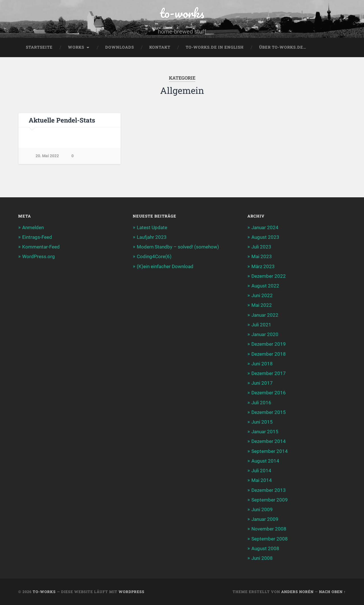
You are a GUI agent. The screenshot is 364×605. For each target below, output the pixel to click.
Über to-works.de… (283, 47)
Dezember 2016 (269, 393)
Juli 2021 (261, 325)
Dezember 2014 (269, 441)
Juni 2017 (262, 383)
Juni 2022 (262, 295)
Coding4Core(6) (154, 256)
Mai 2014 (262, 480)
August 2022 (265, 286)
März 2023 (263, 266)
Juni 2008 (262, 558)
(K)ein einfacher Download (165, 266)
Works (76, 47)
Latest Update (152, 227)
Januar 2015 (265, 432)
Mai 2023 (262, 256)
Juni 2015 (262, 422)
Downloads (120, 47)
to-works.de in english (215, 47)
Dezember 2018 (269, 354)
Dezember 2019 (269, 344)
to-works (182, 13)
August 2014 (265, 461)
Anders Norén (297, 592)
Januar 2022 (265, 315)
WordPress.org (39, 256)
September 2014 (270, 451)
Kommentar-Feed (41, 247)
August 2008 (265, 548)
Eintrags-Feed (37, 237)
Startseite (39, 47)
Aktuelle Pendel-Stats (62, 120)
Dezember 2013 (269, 490)
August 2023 (265, 237)
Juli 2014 (261, 471)
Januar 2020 (265, 334)
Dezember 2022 (269, 276)
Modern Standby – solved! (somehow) (178, 247)
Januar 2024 (265, 227)
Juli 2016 (261, 403)
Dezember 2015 (269, 412)
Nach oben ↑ (332, 592)
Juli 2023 (261, 247)
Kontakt (160, 47)
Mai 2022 (262, 305)
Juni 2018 (262, 364)
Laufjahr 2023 (152, 237)
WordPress (132, 592)
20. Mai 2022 (47, 156)
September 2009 (270, 500)
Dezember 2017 (269, 373)
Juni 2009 (262, 509)
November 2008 (269, 529)
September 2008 (270, 539)
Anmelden (33, 227)
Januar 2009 (265, 519)
